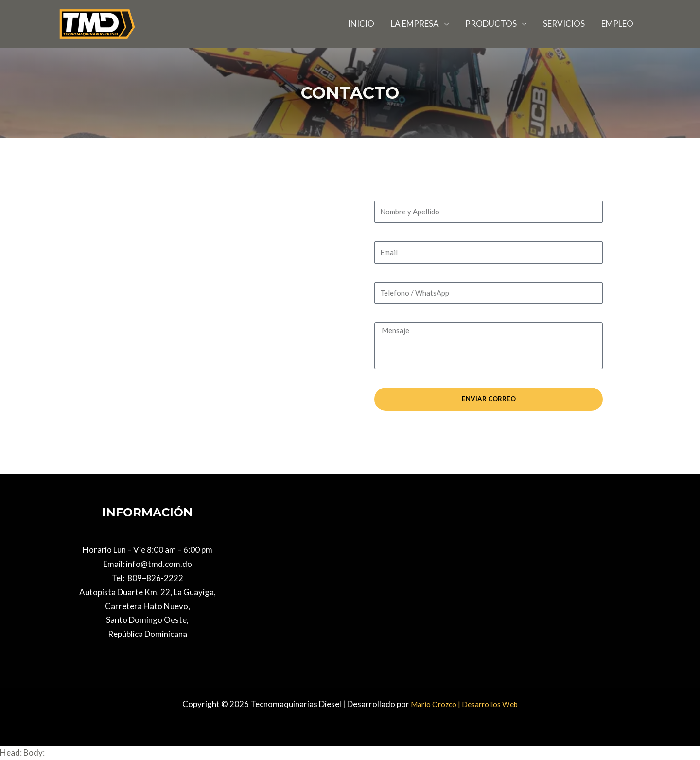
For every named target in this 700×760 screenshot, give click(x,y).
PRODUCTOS (491, 24)
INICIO (361, 24)
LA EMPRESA (415, 24)
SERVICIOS (564, 24)
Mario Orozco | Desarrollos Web (464, 704)
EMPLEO (617, 24)
